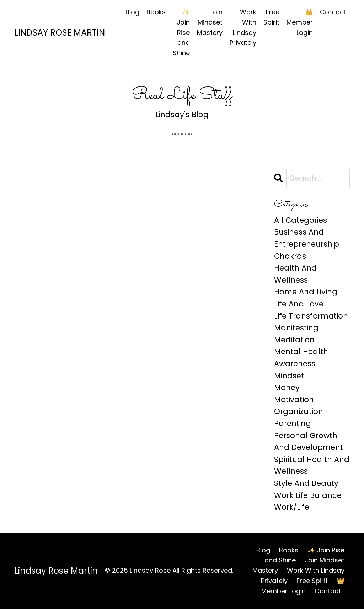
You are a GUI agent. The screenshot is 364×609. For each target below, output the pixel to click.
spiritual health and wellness (312, 465)
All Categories (301, 220)
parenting (293, 423)
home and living (306, 292)
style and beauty (306, 483)
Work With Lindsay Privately (243, 27)
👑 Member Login (300, 22)
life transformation (311, 316)
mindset (289, 376)
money (287, 387)
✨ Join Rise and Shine (181, 32)
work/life (292, 507)
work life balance (308, 495)
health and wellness (295, 274)
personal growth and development (309, 442)
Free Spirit (271, 17)
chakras (290, 256)
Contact (333, 12)
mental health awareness (301, 358)
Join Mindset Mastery (210, 22)
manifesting (296, 328)
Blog (132, 12)
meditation (294, 340)
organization (299, 411)
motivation (294, 400)
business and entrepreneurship (307, 238)
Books (156, 12)
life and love (299, 304)
